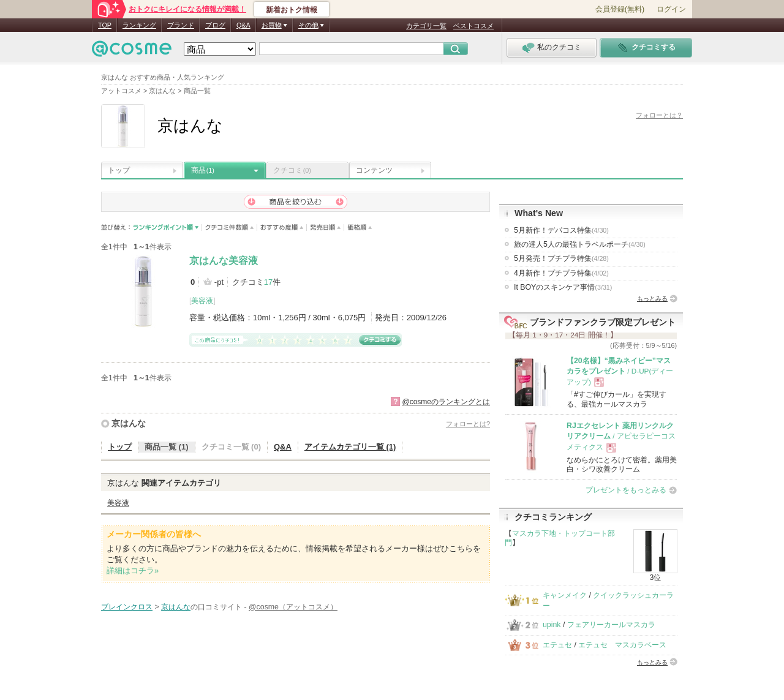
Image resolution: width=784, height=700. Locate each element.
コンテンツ (374, 170)
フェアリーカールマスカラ (611, 625)
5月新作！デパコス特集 (561, 230)
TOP (105, 25)
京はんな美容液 (224, 261)
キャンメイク (565, 595)
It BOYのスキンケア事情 (563, 287)
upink (552, 625)
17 (268, 282)
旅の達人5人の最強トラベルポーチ (580, 244)
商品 (203, 170)
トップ (119, 170)
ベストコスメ (473, 26)
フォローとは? (468, 424)
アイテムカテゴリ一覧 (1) (350, 447)
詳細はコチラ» (133, 570)
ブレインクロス (127, 607)
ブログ (215, 25)
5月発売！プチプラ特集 (561, 258)
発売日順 (326, 228)
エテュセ (557, 645)
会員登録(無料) (620, 9)
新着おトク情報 (292, 10)
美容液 (202, 301)
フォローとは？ (659, 115)
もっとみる (652, 299)
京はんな (129, 423)
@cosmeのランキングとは (446, 402)
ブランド (181, 25)
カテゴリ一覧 (426, 26)
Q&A (243, 25)
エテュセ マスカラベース (622, 645)
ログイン (671, 9)
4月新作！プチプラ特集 (561, 273)
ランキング (139, 25)
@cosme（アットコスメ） (293, 607)
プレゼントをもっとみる (626, 490)
